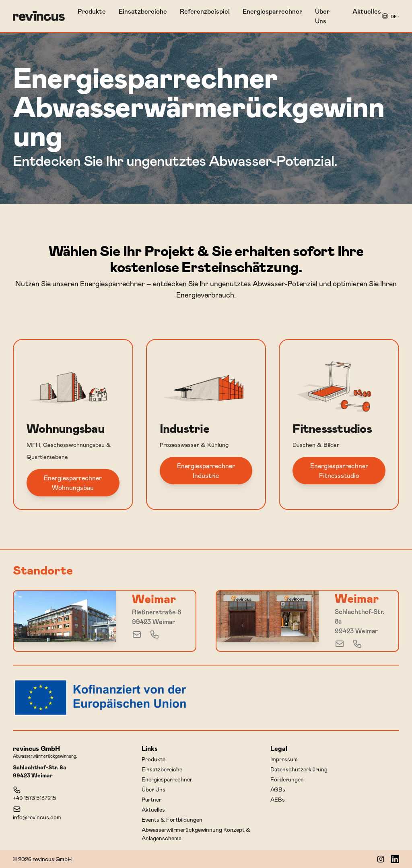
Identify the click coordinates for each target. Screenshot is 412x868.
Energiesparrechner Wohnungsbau (73, 483)
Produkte (92, 11)
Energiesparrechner (272, 11)
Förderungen (287, 779)
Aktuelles (367, 11)
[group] (390, 16)
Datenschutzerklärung (299, 769)
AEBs (278, 799)
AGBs (278, 789)
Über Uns (322, 16)
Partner (151, 799)
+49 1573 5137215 (34, 794)
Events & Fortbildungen (172, 819)
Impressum (284, 759)
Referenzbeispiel (205, 11)
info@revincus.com (37, 813)
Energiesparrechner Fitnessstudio (339, 470)
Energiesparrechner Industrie (206, 470)
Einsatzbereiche (143, 11)
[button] (390, 16)
